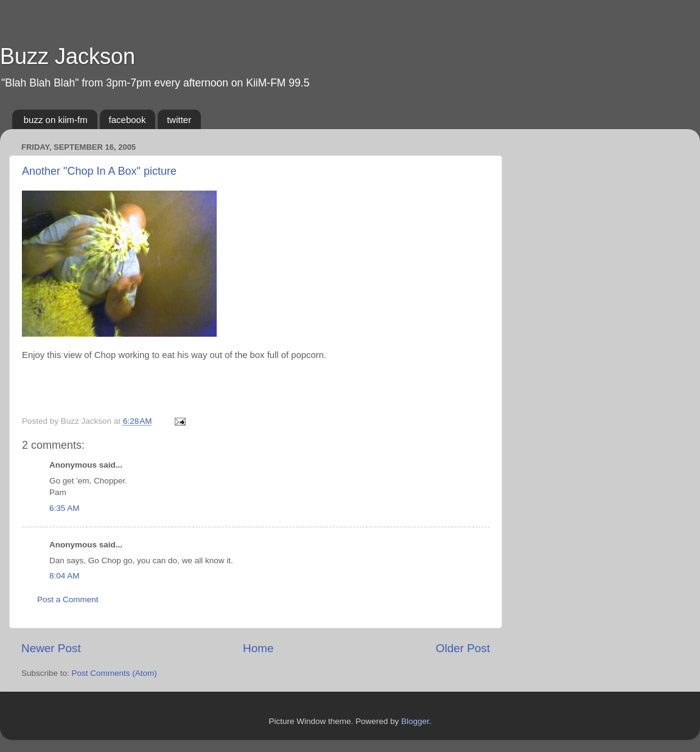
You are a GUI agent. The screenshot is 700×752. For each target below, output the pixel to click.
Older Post (463, 648)
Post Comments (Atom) (114, 673)
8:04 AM (65, 576)
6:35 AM (65, 508)
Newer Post (51, 648)
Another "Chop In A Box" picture (99, 171)
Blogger (415, 721)
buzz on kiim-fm (56, 120)
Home (258, 648)
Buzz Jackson (68, 56)
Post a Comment (68, 599)
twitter (179, 120)
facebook (128, 120)
